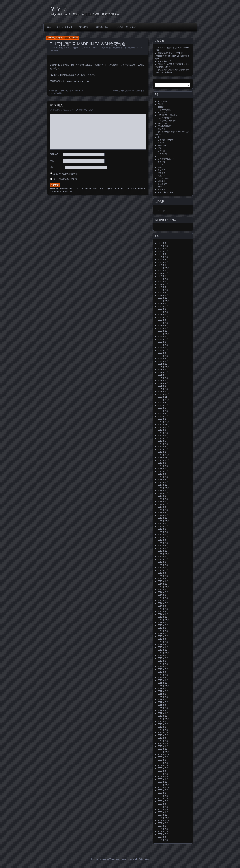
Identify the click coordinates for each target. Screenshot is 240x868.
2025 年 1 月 (163, 262)
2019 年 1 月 (163, 452)
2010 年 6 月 (163, 732)
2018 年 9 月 (163, 463)
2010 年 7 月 (163, 730)
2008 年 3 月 (163, 807)
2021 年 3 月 (163, 386)
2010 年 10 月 (164, 722)
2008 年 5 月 (163, 801)
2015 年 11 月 (164, 554)
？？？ (59, 9)
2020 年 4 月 (163, 411)
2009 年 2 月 (163, 776)
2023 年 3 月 (163, 323)
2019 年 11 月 (164, 425)
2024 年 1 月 (163, 295)
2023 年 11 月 (164, 301)
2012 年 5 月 (163, 669)
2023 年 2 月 (163, 326)
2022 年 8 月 (163, 342)
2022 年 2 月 (163, 359)
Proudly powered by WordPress (105, 859)
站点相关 (162, 176)
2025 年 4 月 (163, 254)
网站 (52, 167)
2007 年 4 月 (163, 837)
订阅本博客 (83, 27)
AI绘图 (161, 104)
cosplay (161, 107)
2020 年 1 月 (163, 419)
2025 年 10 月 (164, 249)
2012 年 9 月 (163, 658)
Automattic (143, 859)
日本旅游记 (163, 154)
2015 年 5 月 (163, 570)
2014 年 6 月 (163, 601)
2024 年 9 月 (163, 273)
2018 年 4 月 (163, 474)
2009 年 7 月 (163, 763)
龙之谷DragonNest (166, 192)
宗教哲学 (162, 143)
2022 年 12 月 (164, 331)
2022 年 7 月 (163, 345)
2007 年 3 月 (163, 840)
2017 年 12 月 (164, 485)
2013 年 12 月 (164, 617)
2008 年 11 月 (164, 785)
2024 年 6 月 (163, 282)
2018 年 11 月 (164, 458)
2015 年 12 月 (164, 551)
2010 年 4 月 (163, 738)
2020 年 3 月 (163, 414)
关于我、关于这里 (65, 27)
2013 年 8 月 (163, 628)
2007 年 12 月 (164, 815)
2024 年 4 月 (163, 287)
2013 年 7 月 (163, 631)
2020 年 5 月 (163, 408)
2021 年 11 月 (164, 367)
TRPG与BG (163, 112)
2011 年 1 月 (163, 713)
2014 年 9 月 (163, 592)
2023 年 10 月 (164, 304)
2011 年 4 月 (163, 705)
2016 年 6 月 (163, 535)
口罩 (125, 48)
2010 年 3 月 (163, 741)
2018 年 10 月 (164, 460)
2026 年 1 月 (163, 246)
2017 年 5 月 (163, 504)
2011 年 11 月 (164, 686)
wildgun (59, 38)
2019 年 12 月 (164, 422)
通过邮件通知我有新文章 (65, 179)
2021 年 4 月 (163, 383)
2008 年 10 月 (164, 787)
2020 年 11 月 (164, 397)
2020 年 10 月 (164, 400)
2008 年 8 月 (163, 793)
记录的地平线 (163, 178)
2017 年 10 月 (164, 491)
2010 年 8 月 (163, 727)
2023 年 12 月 (164, 298)
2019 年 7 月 (163, 436)
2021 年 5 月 (163, 381)
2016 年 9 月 (163, 526)
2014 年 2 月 (163, 612)
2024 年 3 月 (163, 290)
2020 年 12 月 (164, 394)
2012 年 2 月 (163, 678)
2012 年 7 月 (163, 664)
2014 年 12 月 (164, 584)
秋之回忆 (162, 170)
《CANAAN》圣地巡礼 (167, 115)
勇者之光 (162, 129)
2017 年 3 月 (163, 510)
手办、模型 (163, 145)
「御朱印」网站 (101, 27)
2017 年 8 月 (163, 496)
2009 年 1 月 (163, 779)
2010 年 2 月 (163, 743)
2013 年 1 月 (163, 647)
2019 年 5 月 (163, 441)
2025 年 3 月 (163, 257)
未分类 (161, 165)
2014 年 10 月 (164, 590)
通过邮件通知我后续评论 (65, 174)
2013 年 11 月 (164, 620)
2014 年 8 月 (163, 595)
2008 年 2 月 (163, 809)
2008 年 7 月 (163, 796)
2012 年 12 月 (164, 650)
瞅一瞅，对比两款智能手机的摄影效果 (129, 91)
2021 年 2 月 (163, 389)
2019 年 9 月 (163, 430)
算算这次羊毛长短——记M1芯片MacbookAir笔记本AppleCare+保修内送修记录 (172, 56)
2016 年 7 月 (163, 532)
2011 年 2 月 (163, 711)
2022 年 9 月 (163, 339)
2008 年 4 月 (163, 804)
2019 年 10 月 (164, 427)
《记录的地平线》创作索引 (125, 27)
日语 (160, 156)
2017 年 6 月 (163, 502)
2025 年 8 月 (163, 251)
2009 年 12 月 (164, 749)
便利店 (119, 48)
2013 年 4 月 (163, 639)
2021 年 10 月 (164, 370)
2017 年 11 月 (164, 488)
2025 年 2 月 (163, 260)
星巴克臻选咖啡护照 (166, 159)
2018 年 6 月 (163, 469)
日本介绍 (162, 151)
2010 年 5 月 (163, 735)
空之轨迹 (162, 173)
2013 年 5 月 (163, 636)
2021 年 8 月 (163, 372)
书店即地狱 (163, 123)
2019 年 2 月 (163, 449)
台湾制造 (131, 48)
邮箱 (52, 161)
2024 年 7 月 (163, 279)
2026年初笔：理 (165, 61)
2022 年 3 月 (163, 356)
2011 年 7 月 (163, 697)
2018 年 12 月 (164, 455)
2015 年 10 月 (164, 557)
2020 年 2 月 (163, 416)
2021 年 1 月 (163, 392)
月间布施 (162, 162)
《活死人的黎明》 (165, 118)
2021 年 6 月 (163, 378)
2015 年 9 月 (163, 559)
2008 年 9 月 (163, 790)
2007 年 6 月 (163, 831)
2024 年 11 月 (164, 268)
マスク (102, 48)
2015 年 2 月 (163, 579)
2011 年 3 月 (163, 708)
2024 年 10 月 (164, 271)
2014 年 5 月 (163, 603)
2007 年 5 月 (163, 834)
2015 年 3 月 (163, 576)
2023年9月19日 (71, 38)
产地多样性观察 (65, 48)
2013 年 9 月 (163, 625)
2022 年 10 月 (164, 337)
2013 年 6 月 (163, 634)
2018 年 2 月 (163, 480)
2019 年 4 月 (163, 444)
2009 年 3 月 (163, 774)
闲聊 (160, 187)
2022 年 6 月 (163, 348)
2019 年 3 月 (163, 447)
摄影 (160, 148)
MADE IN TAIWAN (91, 48)
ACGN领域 (162, 101)
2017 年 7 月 (163, 499)
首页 (49, 27)
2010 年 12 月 (164, 716)
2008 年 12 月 (164, 782)
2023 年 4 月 (163, 320)
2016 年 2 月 (163, 546)
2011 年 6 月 (163, 700)
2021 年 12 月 (164, 364)
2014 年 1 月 (163, 614)
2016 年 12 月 (164, 518)
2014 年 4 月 (163, 606)
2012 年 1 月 (163, 680)
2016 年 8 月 (163, 529)
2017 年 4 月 (163, 507)
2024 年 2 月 (163, 293)
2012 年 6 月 (163, 667)
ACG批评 (162, 211)
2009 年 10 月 (164, 754)
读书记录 (162, 181)
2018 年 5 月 (163, 471)
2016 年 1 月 (163, 548)
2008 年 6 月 (163, 798)
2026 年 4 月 (163, 243)
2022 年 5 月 (163, 350)
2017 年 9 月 (163, 493)
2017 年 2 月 (163, 513)
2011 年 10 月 (164, 689)
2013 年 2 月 (163, 645)
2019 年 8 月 (163, 433)
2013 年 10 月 (164, 623)
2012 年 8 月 (163, 661)
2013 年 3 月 (163, 642)
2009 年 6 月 (163, 765)
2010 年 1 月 (163, 746)
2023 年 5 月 (163, 317)
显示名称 (54, 154)
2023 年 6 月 (163, 315)
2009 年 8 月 (163, 760)
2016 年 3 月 (163, 543)
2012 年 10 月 (164, 656)
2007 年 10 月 (164, 820)
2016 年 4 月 (163, 540)
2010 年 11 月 (164, 719)
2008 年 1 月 (163, 812)
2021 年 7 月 (163, 375)
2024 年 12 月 (164, 265)
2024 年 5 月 (163, 284)
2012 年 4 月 (163, 672)
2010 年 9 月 (163, 724)
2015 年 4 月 (163, 573)
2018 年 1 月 (163, 482)
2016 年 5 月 (163, 537)
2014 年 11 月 (164, 587)
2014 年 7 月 (163, 598)
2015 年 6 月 (163, 568)
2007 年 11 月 (164, 818)
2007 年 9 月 (163, 823)
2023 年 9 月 (163, 306)
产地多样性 (111, 48)
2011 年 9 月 (163, 691)
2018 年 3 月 (163, 477)
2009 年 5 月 (163, 768)
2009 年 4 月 (163, 771)
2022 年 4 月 (163, 353)
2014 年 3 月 (163, 609)
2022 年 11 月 (164, 334)
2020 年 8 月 (163, 403)
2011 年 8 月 (163, 694)
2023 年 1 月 (163, 328)
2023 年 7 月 (163, 312)
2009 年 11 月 (164, 752)
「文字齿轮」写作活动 (167, 121)
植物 (160, 167)
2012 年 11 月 (164, 653)
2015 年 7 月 (163, 565)
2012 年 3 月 (163, 675)
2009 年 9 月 (163, 757)
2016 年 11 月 (164, 521)
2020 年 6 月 (163, 405)
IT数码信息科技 (164, 110)
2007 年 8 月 (163, 826)
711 (81, 48)
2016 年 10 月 (164, 524)
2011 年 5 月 (163, 702)
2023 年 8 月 (163, 309)
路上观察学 (163, 184)
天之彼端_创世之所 (166, 140)
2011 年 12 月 (164, 683)
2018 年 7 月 (163, 466)
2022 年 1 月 (163, 361)
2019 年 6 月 (163, 438)
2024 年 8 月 (163, 276)
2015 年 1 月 (163, 581)
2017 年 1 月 (163, 515)
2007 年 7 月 (163, 829)
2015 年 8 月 (163, 562)
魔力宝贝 (162, 189)
